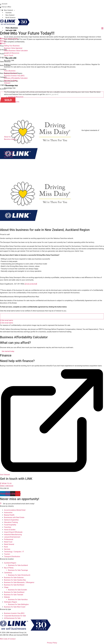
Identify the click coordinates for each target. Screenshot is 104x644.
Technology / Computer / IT (14, 552)
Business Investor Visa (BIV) (14, 613)
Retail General (9, 544)
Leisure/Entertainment (12, 537)
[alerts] (1, 503)
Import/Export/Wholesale (13, 532)
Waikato (7, 597)
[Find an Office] (1, 7)
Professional (9, 539)
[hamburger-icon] (102, 28)
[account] (1, 4)
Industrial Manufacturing (13, 535)
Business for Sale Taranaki (14, 595)
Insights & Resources (16, 97)
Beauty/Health (9, 515)
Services (7, 549)
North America (10, 18)
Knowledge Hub (12, 85)
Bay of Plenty (9, 568)
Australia (8, 13)
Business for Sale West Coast (15, 607)
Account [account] (4, 4)
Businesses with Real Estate (14, 517)
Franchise (8, 527)
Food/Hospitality (10, 525)
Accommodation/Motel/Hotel (15, 510)
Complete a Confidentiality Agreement (53, 316)
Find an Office (6, 7)
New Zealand (8, 10)
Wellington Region (11, 602)
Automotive (8, 513)
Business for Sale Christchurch (19, 575)
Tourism (7, 554)
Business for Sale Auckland (18, 565)
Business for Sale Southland (14, 592)
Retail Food (8, 542)
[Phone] (1, 1)
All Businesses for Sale (12, 618)
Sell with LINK (11, 30)
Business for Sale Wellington (18, 604)
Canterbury (8, 573)
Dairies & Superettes (11, 520)
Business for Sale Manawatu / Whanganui (19, 582)
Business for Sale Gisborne (14, 578)
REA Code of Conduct (8, 639)
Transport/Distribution (12, 557)
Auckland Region (10, 563)
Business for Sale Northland (14, 585)
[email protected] (31, 284)
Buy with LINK (11, 58)
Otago (6, 587)
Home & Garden (10, 530)
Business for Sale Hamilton (18, 600)
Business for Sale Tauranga (18, 570)
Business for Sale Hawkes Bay (15, 580)
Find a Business (12, 28)
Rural (6, 547)
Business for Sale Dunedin (18, 590)
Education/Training (11, 522)
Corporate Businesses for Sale (15, 616)
